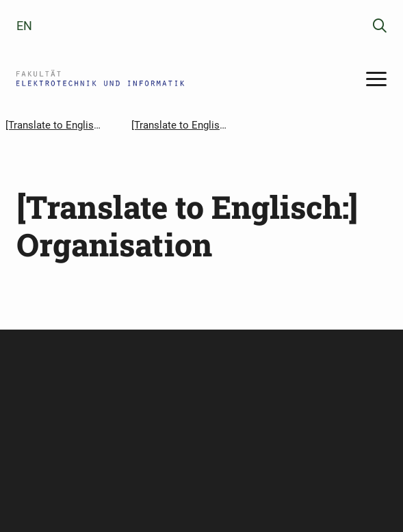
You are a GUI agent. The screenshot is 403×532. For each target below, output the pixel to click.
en (24, 26)
